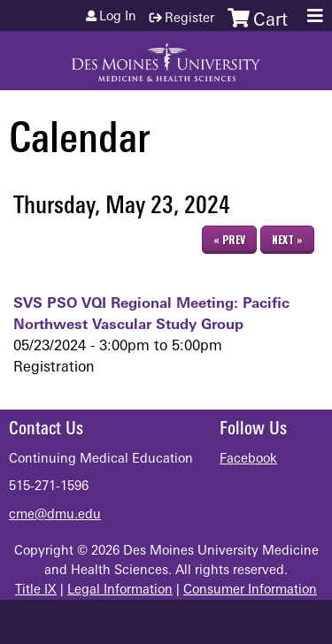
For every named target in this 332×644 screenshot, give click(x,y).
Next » (287, 239)
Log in (118, 18)
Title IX (36, 590)
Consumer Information (250, 590)
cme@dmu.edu (55, 515)
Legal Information (120, 590)
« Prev (229, 239)
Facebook (248, 460)
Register (189, 19)
